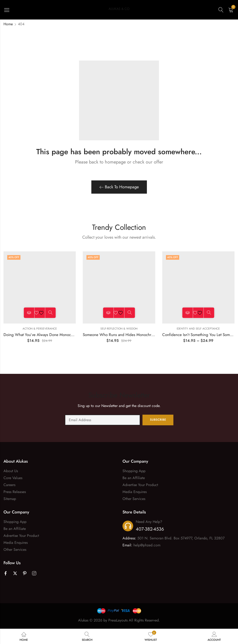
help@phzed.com (147, 545)
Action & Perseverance (40, 329)
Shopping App (134, 471)
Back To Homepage (119, 187)
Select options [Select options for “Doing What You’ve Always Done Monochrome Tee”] (29, 313)
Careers (9, 485)
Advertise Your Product (140, 485)
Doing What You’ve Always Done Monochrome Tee (46, 335)
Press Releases (15, 492)
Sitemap (10, 499)
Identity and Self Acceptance (198, 329)
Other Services (134, 499)
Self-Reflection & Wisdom (119, 329)
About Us (11, 471)
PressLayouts (118, 620)
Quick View (50, 313)
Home (8, 24)
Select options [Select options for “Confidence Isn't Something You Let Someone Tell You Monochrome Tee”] (188, 313)
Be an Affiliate (134, 478)
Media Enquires (135, 492)
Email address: (102, 420)
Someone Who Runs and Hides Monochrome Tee (124, 335)
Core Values (13, 478)
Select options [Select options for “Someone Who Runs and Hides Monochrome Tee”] (108, 313)
